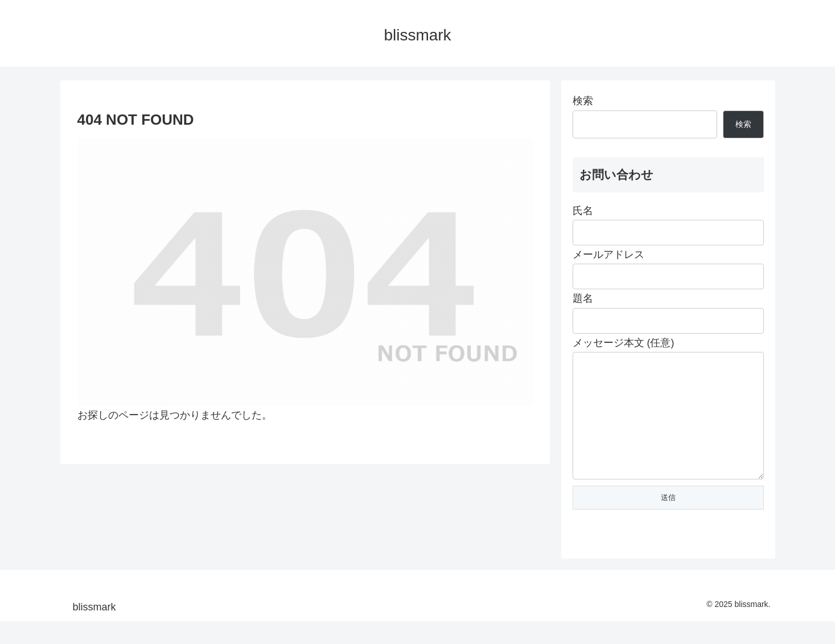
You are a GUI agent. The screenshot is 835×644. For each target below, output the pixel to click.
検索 (583, 101)
